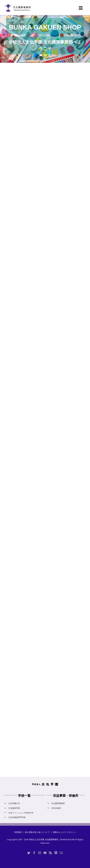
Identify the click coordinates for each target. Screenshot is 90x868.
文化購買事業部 (58, 803)
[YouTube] (45, 853)
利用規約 (18, 832)
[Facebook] (34, 853)
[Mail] (61, 853)
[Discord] (56, 853)
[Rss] (50, 853)
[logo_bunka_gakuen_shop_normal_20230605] (17, 3)
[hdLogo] (45, 784)
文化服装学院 (14, 808)
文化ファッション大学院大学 (21, 813)
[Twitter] (29, 853)
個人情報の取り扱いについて (37, 832)
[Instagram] (40, 853)
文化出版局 (56, 808)
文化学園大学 (14, 803)
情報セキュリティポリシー (64, 832)
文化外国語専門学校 (17, 817)
